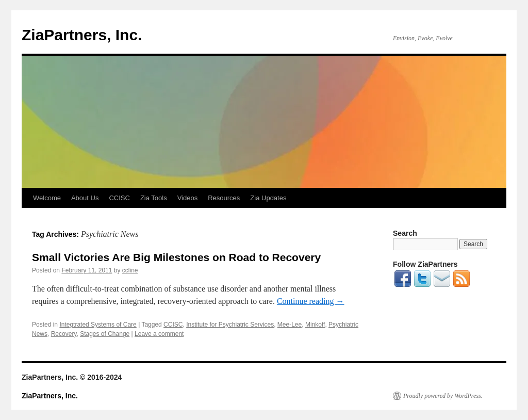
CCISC (119, 198)
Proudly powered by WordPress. (443, 396)
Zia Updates (268, 198)
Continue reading (311, 301)
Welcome (47, 198)
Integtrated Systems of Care (98, 325)
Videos (188, 198)
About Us (85, 198)
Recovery (64, 334)
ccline (130, 270)
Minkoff (315, 325)
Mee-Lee (290, 325)
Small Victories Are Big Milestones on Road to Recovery (176, 257)
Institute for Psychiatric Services (230, 325)
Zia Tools (154, 198)
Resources (224, 198)
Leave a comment (159, 334)
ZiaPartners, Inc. (82, 35)
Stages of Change (105, 334)
